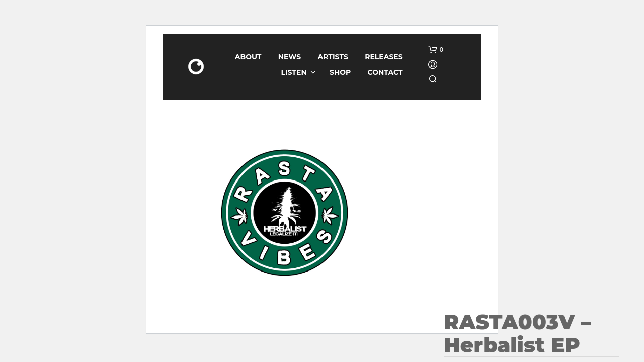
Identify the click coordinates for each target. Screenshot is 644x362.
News (290, 57)
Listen (294, 72)
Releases (384, 57)
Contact (385, 72)
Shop (340, 72)
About (248, 57)
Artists (333, 57)
